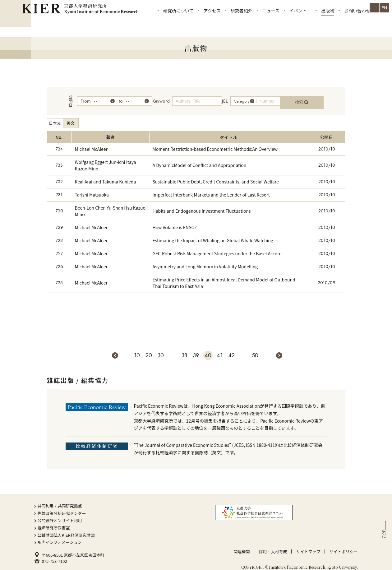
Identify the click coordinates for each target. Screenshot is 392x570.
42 (231, 349)
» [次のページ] (279, 349)
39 (196, 349)
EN (384, 8)
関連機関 (242, 545)
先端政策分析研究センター (62, 507)
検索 (311, 98)
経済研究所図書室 (54, 522)
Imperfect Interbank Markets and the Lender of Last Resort (211, 188)
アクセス (212, 22)
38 (184, 349)
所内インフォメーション (60, 536)
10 (137, 349)
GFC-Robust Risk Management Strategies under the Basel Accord (217, 247)
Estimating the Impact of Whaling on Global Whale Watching (213, 234)
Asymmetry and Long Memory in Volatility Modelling (205, 260)
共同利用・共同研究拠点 (60, 500)
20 (149, 349)
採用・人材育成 (273, 545)
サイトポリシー (343, 545)
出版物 (328, 22)
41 (220, 349)
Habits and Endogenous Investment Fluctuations (202, 205)
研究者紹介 (242, 22)
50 (255, 349)
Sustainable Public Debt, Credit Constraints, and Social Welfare (216, 175)
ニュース (271, 22)
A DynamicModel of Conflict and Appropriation (200, 159)
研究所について (178, 22)
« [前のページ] (115, 349)
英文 (71, 117)
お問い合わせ (357, 22)
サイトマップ (308, 545)
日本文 (55, 117)
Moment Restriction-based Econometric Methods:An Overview (215, 143)
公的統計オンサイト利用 (60, 514)
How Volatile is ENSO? (175, 221)
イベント (298, 22)
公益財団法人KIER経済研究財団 (66, 529)
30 (161, 349)
